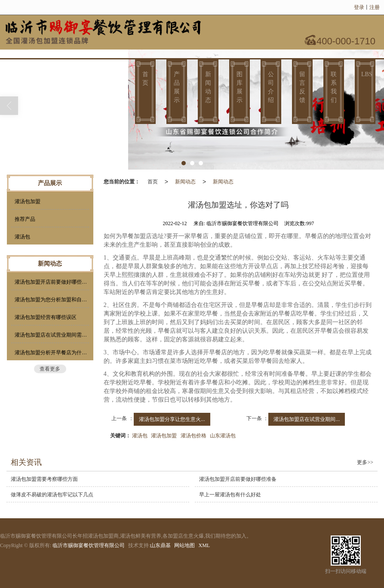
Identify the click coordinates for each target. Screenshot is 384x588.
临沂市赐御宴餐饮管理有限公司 (89, 545)
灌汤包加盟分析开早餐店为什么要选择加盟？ (52, 353)
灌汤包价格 (194, 436)
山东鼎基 (160, 545)
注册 (375, 7)
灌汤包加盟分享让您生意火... (172, 419)
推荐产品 (25, 219)
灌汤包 (140, 436)
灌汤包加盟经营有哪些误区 (46, 317)
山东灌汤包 (223, 436)
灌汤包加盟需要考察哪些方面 (44, 479)
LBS (367, 74)
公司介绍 (271, 87)
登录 (359, 7)
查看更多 (50, 369)
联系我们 (334, 87)
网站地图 (184, 545)
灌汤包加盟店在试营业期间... (307, 419)
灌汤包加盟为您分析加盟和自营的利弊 (52, 300)
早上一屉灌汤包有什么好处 (230, 495)
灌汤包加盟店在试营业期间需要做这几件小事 (52, 335)
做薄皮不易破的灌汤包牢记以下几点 (52, 495)
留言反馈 (302, 87)
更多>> (365, 462)
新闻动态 (208, 87)
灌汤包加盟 (164, 436)
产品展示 (177, 87)
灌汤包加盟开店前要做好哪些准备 (52, 282)
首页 (145, 79)
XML (204, 545)
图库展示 (240, 87)
